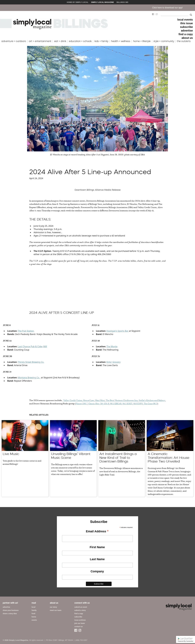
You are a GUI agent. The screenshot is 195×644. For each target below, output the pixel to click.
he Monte (113, 346)
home (34, 617)
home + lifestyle (142, 41)
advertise (187, 31)
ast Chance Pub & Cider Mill (33, 346)
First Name (97, 547)
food (33, 614)
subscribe (186, 27)
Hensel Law (89, 400)
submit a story (80, 610)
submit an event (81, 607)
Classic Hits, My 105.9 (99, 404)
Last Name (97, 559)
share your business (11, 610)
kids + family (101, 41)
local (33, 607)
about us (187, 38)
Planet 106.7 (81, 404)
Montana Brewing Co (29, 378)
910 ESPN (138, 404)
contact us (78, 626)
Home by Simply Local (78, 2)
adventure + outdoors (14, 41)
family (34, 610)
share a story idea (10, 614)
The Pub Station (26, 331)
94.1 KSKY (127, 404)
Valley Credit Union (73, 400)
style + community (164, 41)
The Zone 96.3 (151, 404)
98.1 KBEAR (116, 404)
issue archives (80, 620)
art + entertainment (40, 41)
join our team (80, 623)
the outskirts (184, 41)
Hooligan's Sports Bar (118, 331)
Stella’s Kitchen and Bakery (152, 400)
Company (97, 571)
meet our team (56, 610)
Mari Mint (100, 400)
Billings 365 (122, 2)
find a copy (186, 34)
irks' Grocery (114, 362)
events (34, 620)
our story (53, 607)
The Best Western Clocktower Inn (122, 400)
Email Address (97, 532)
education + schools (80, 41)
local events (185, 20)
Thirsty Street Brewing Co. (31, 362)
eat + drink (60, 41)
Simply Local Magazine (103, 2)
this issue (187, 23)
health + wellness (121, 41)
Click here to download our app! (172, 8)
